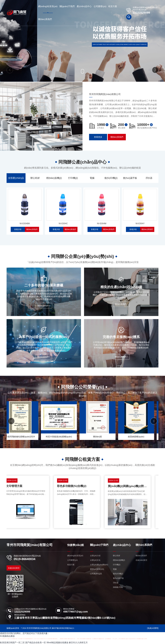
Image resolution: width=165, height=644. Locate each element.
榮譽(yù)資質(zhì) (97, 569)
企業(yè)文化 (95, 560)
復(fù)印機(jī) (111, 178)
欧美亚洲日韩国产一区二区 (12, 643)
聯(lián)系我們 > (44, 306)
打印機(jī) (73, 178)
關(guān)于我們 (67, 6)
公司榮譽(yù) (100, 6)
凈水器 (149, 178)
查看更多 (98, 137)
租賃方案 (113, 6)
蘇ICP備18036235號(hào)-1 (63, 628)
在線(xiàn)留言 (14, 568)
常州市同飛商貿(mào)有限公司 (30, 545)
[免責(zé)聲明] (153, 628)
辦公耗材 (35, 178)
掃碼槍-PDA (118, 587)
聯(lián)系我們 (45, 19)
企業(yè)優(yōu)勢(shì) (99, 565)
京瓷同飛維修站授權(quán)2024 (63, 437)
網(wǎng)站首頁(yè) (48, 6)
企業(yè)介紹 (95, 556)
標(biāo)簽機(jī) (54, 178)
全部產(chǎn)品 (16, 178)
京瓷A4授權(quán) (25, 437)
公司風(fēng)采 (96, 574)
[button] (10, 70)
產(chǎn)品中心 (84, 6)
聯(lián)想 (141, 437)
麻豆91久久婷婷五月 (78, 643)
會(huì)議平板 (130, 178)
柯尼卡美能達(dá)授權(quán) (102, 437)
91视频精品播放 (7, 636)
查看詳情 (18, 229)
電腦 (92, 178)
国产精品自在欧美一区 (36, 643)
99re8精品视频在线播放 (57, 643)
